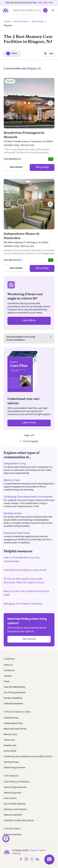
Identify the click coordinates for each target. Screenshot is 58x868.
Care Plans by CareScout (16, 782)
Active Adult (10, 751)
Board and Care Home (17, 533)
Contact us (9, 670)
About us (8, 665)
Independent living (13, 723)
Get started (29, 639)
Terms (42, 850)
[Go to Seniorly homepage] (6, 10)
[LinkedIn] (37, 859)
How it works (10, 798)
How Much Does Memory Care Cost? (25, 570)
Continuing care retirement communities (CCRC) (28, 757)
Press (7, 682)
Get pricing (42, 167)
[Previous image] (8, 103)
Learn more (29, 423)
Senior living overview (15, 768)
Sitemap (17, 854)
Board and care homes (15, 729)
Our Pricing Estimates (15, 693)
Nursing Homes (13, 513)
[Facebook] (21, 859)
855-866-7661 (45, 3)
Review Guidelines (13, 698)
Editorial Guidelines (13, 704)
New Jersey (38, 22)
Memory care (10, 734)
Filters (12, 53)
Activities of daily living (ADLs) (19, 821)
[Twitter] (32, 859)
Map (49, 53)
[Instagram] (26, 859)
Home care (9, 740)
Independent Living (15, 464)
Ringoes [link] (8, 26)
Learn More (29, 320)
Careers (8, 676)
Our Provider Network (15, 804)
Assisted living (11, 718)
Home (7, 22)
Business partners (13, 835)
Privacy (33, 850)
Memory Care (21, 22)
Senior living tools (12, 793)
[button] (45, 10)
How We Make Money (15, 687)
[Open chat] (49, 859)
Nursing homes (11, 762)
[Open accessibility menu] (6, 838)
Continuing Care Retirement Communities (28, 497)
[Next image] (50, 103)
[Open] (53, 10)
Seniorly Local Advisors (15, 809)
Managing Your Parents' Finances (23, 604)
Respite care (10, 745)
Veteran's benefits (13, 815)
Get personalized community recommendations (29, 338)
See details (16, 167)
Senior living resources (15, 787)
